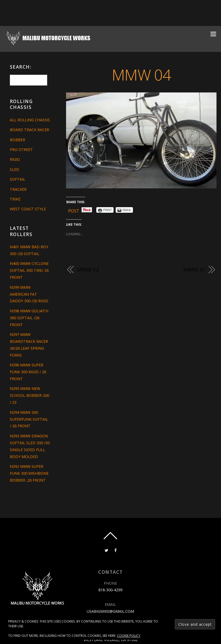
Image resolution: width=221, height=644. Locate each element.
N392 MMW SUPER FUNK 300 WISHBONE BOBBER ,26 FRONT (29, 473)
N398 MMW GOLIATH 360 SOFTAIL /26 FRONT (29, 318)
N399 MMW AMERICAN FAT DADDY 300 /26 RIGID (29, 294)
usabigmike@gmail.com (110, 611)
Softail (18, 179)
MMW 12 (88, 269)
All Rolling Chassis (30, 120)
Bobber (18, 140)
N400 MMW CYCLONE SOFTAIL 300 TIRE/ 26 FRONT (29, 270)
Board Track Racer (29, 130)
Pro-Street (21, 150)
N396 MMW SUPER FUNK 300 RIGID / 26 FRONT (28, 372)
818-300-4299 (110, 590)
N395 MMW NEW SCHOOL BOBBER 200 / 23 (29, 395)
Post (74, 210)
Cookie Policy (129, 636)
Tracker (18, 189)
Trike (15, 199)
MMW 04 (141, 75)
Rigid (15, 159)
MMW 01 (195, 269)
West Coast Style (28, 209)
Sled (14, 169)
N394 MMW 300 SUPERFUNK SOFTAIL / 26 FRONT (29, 419)
